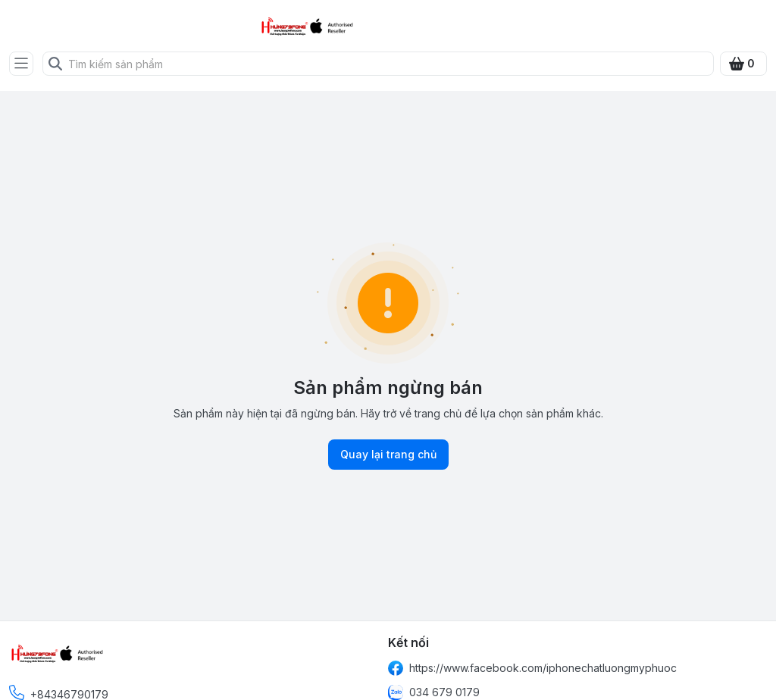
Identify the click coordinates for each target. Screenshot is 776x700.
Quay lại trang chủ (388, 455)
